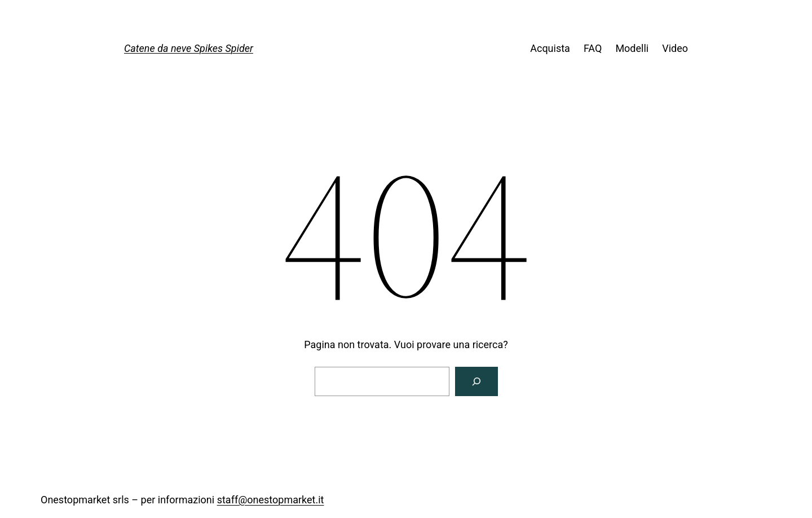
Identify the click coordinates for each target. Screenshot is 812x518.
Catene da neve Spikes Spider (189, 48)
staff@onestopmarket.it (271, 500)
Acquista (550, 48)
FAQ (593, 48)
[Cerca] (476, 381)
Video (675, 48)
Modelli (632, 48)
